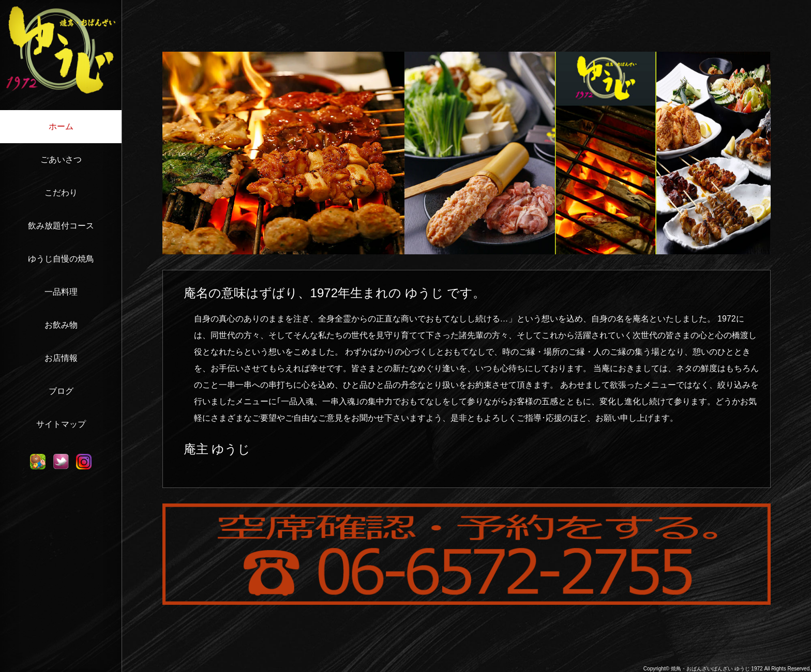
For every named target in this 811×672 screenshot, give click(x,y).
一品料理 (61, 292)
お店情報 (61, 358)
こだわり (61, 193)
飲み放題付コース (61, 226)
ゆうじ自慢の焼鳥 (61, 259)
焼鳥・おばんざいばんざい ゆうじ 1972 (717, 669)
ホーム (61, 126)
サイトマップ (61, 424)
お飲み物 (61, 325)
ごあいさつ (61, 159)
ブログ (61, 391)
